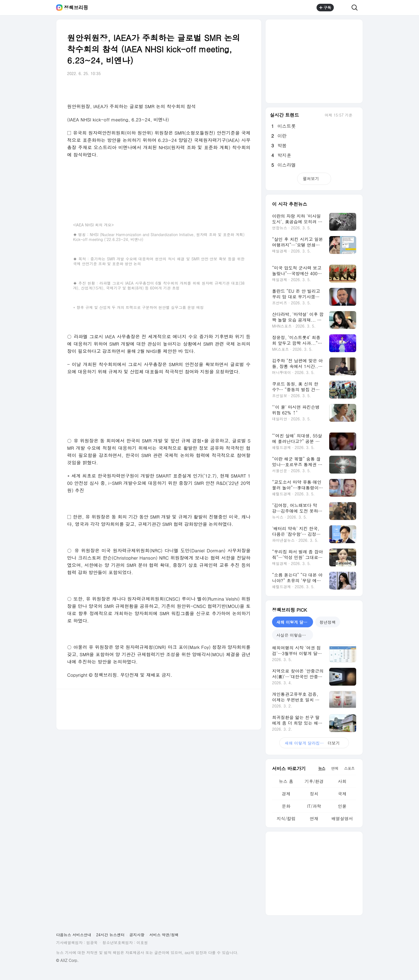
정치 (314, 794)
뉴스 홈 (286, 781)
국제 (342, 794)
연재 (314, 819)
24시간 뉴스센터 (110, 935)
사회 (342, 781)
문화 (286, 806)
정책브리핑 (76, 8)
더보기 (314, 743)
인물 (342, 806)
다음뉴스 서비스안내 (74, 935)
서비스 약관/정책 (164, 935)
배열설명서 (342, 819)
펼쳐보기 (314, 178)
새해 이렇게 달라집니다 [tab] (295, 622)
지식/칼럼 (286, 819)
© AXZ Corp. (67, 960)
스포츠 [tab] (349, 768)
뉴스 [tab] (322, 768)
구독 (325, 8)
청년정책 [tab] (328, 622)
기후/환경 (314, 781)
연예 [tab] (335, 768)
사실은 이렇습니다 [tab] (293, 635)
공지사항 (137, 935)
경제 (286, 794)
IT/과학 (314, 806)
